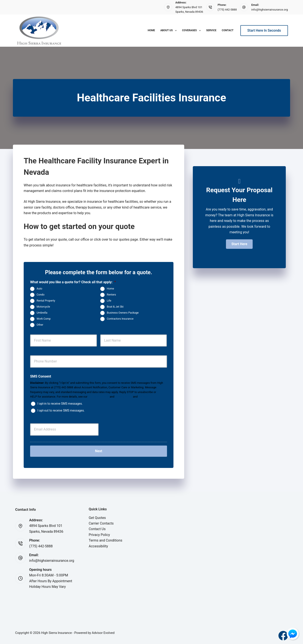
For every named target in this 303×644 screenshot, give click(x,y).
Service (211, 30)
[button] (239, 244)
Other (40, 325)
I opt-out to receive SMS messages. (61, 410)
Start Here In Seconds (264, 30)
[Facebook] (283, 634)
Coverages (192, 31)
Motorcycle (43, 307)
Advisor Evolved (103, 631)
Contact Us (97, 527)
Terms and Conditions (105, 539)
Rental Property (46, 301)
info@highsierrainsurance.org (270, 10)
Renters (111, 295)
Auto (39, 289)
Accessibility (98, 544)
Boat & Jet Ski (115, 307)
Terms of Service (98, 397)
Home (151, 30)
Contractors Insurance (120, 319)
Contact (228, 30)
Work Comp (44, 319)
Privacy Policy (124, 397)
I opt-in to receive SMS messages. (60, 404)
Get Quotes (97, 516)
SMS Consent (41, 376)
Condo (41, 295)
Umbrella (42, 313)
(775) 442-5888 (227, 10)
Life (109, 301)
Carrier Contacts (101, 522)
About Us (169, 31)
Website (143, 397)
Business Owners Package (123, 313)
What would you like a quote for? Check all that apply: (73, 282)
